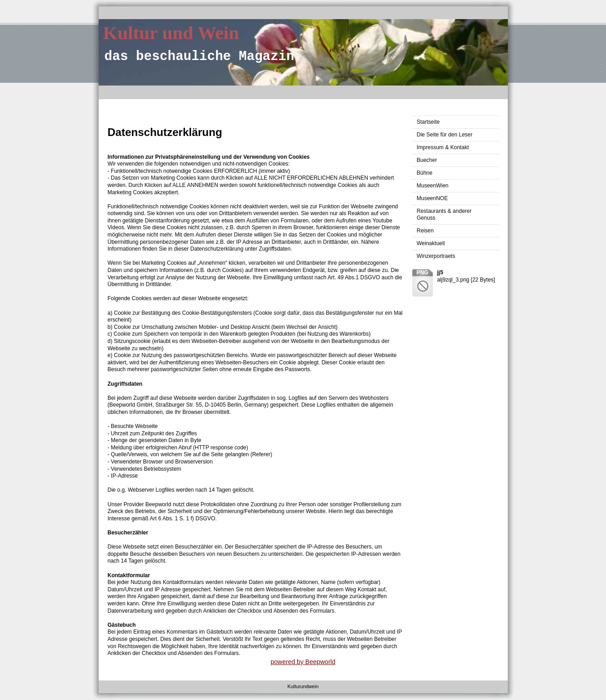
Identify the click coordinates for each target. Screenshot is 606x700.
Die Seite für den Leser (445, 135)
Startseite (428, 122)
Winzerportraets (436, 256)
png (422, 272)
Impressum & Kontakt (443, 147)
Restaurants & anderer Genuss (444, 214)
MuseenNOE (433, 198)
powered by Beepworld (303, 662)
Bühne (425, 173)
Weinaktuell (431, 243)
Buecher (427, 160)
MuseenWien (433, 186)
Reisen (425, 231)
